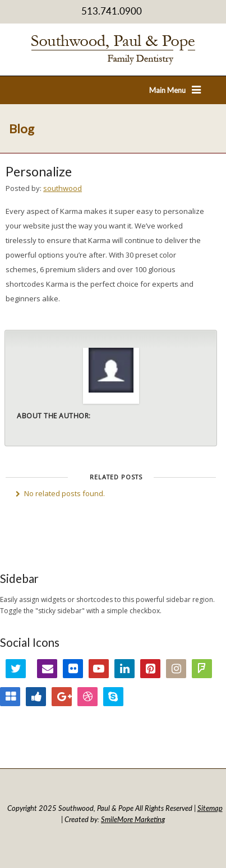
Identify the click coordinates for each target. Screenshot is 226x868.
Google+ (62, 697)
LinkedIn (124, 669)
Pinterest (150, 669)
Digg (36, 697)
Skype (113, 697)
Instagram (176, 669)
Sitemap (210, 808)
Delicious (10, 697)
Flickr (73, 669)
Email (47, 669)
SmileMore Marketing (133, 819)
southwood (63, 188)
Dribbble (87, 697)
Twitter (16, 669)
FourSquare (202, 669)
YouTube (99, 669)
